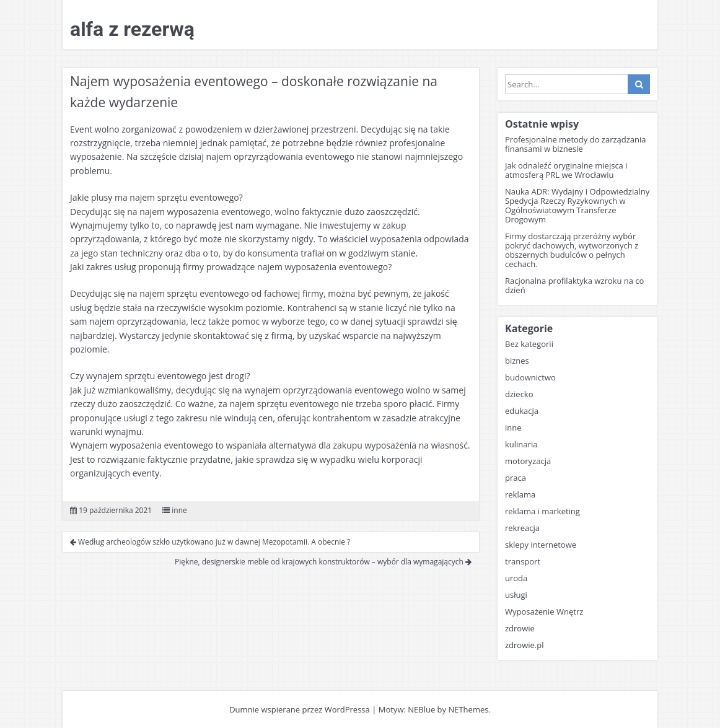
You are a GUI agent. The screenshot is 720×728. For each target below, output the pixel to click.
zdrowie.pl (525, 645)
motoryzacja (528, 461)
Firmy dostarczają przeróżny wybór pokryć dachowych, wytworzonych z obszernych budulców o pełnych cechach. (572, 250)
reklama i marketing (542, 511)
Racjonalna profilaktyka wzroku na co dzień (574, 285)
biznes (517, 361)
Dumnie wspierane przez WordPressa (300, 709)
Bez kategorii (529, 344)
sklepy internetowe (541, 545)
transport (523, 561)
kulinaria (521, 444)
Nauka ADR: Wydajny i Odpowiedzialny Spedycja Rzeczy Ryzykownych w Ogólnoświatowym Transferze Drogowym (577, 205)
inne (179, 510)
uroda (516, 578)
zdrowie (520, 628)
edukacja (522, 411)
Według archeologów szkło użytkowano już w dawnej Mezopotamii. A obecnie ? (210, 542)
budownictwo (530, 377)
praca (516, 478)
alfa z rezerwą (132, 29)
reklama (520, 494)
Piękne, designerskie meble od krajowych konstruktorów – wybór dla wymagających (323, 562)
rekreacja (522, 528)
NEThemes (468, 709)
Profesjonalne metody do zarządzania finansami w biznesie (576, 144)
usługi (516, 595)
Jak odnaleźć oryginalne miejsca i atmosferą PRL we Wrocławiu (566, 170)
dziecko (519, 394)
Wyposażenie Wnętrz (544, 612)
